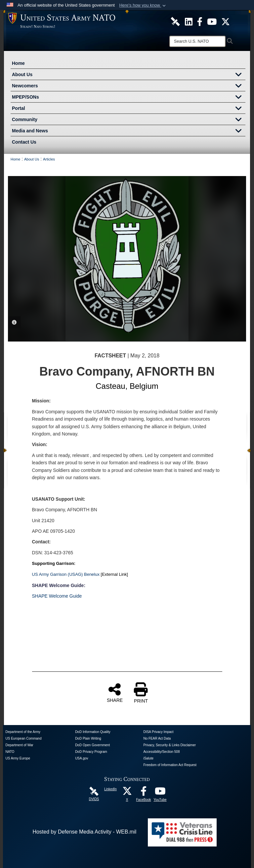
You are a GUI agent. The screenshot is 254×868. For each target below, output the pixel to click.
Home (18, 63)
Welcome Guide (65, 596)
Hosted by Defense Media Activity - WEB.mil (84, 832)
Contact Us (24, 142)
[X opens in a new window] (127, 793)
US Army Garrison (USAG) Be (61, 574)
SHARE (115, 693)
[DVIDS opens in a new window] (94, 791)
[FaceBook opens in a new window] (144, 793)
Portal (129, 109)
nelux (94, 574)
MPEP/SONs (129, 98)
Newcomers (129, 86)
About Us (129, 75)
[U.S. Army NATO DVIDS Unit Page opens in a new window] (175, 21)
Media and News (129, 131)
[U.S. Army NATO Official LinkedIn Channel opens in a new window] (189, 21)
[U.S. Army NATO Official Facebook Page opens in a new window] (200, 21)
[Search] (197, 41)
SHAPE (40, 596)
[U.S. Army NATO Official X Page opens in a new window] (226, 21)
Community (129, 120)
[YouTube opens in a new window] (160, 793)
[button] (143, 5)
